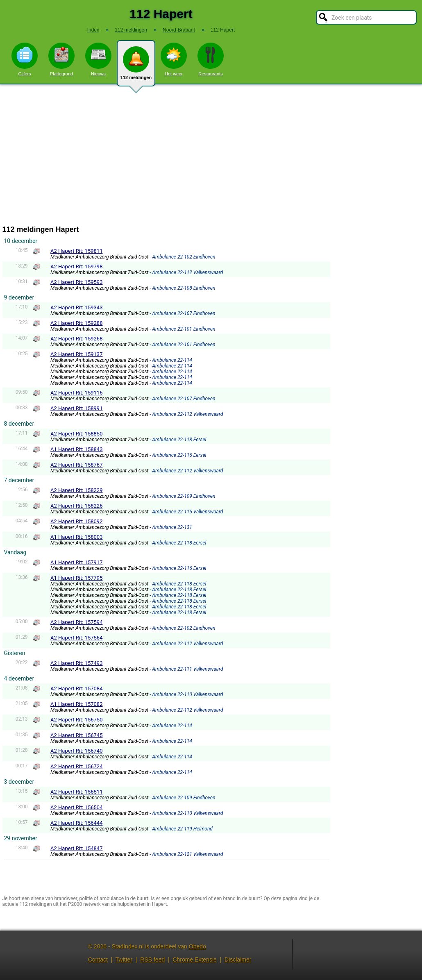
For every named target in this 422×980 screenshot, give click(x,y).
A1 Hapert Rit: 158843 (76, 449)
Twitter (124, 960)
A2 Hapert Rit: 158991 (76, 408)
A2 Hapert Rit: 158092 (76, 521)
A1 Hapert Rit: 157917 (76, 562)
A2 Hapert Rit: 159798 (76, 267)
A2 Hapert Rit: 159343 (76, 307)
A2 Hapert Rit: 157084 (76, 688)
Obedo (197, 946)
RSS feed (152, 960)
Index (93, 30)
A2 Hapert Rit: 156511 (76, 792)
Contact (98, 960)
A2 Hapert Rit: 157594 (76, 622)
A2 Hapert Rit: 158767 (76, 465)
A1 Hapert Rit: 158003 (76, 537)
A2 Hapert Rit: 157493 (76, 663)
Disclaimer (238, 960)
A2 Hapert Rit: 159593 (76, 282)
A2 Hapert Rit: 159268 (76, 339)
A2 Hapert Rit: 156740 (76, 751)
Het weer (174, 59)
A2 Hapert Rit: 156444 (76, 823)
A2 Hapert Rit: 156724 (76, 766)
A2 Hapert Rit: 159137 (76, 354)
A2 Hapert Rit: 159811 (76, 251)
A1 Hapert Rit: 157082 (76, 704)
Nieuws (98, 59)
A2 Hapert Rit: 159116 (76, 393)
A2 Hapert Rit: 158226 (76, 506)
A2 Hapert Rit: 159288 (76, 323)
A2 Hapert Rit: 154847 (76, 848)
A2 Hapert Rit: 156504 (76, 807)
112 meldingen (136, 66)
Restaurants (211, 59)
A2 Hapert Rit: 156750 (76, 720)
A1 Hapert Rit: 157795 (76, 578)
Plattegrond (61, 59)
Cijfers (25, 59)
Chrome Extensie (194, 960)
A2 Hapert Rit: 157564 (76, 638)
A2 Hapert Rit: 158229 (76, 490)
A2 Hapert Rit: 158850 (76, 434)
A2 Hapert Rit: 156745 (76, 735)
